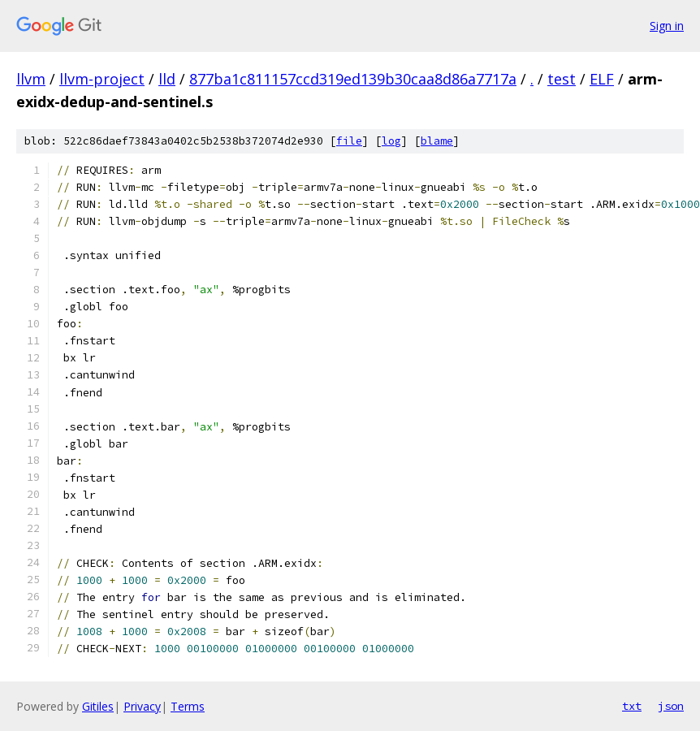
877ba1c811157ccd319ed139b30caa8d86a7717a (353, 79)
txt (632, 706)
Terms (188, 706)
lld (167, 79)
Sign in (667, 26)
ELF (602, 79)
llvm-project (102, 79)
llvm (31, 79)
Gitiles (98, 706)
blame (437, 141)
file (349, 141)
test (562, 79)
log (391, 141)
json (671, 706)
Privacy (142, 706)
